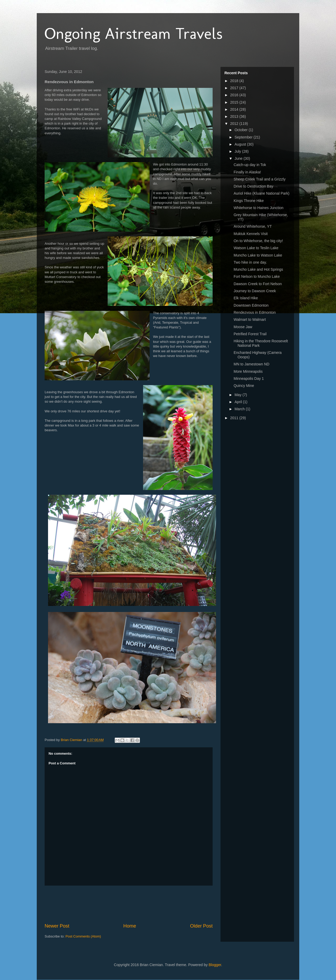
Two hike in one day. (250, 262)
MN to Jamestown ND (251, 364)
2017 (235, 88)
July (238, 151)
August (241, 144)
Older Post (201, 926)
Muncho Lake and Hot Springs (258, 269)
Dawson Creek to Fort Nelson (258, 284)
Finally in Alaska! (247, 172)
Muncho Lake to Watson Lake (258, 255)
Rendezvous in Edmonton (255, 312)
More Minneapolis (248, 371)
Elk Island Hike (246, 298)
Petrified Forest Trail (250, 334)
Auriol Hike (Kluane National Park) (261, 193)
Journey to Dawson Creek (255, 291)
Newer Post (57, 926)
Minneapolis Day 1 (249, 379)
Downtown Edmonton (251, 305)
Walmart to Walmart (250, 319)
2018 (235, 81)
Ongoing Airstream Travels (134, 33)
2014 (235, 109)
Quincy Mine (244, 386)
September (244, 137)
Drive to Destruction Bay (253, 186)
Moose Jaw (243, 327)
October (241, 130)
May (238, 395)
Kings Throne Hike (249, 201)
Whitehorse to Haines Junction (259, 208)
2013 (235, 116)
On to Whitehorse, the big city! (258, 241)
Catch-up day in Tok (250, 165)
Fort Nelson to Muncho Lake (257, 276)
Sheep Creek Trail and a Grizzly (260, 179)
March (240, 409)
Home (130, 926)
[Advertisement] (140, 904)
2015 (235, 102)
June (239, 158)
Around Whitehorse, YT (253, 226)
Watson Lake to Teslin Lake (256, 248)
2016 (235, 95)
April (239, 402)
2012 (235, 124)
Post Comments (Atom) (83, 936)
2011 (235, 418)
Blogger (215, 965)
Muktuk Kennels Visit (251, 234)
